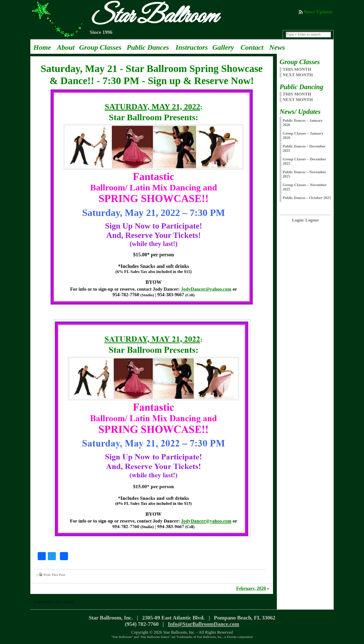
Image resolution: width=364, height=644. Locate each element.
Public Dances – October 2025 (307, 198)
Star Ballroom (153, 17)
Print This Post (54, 575)
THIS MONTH (297, 69)
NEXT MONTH (298, 75)
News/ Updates (318, 12)
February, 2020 (251, 588)
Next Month (298, 100)
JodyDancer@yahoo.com (206, 289)
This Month (297, 94)
